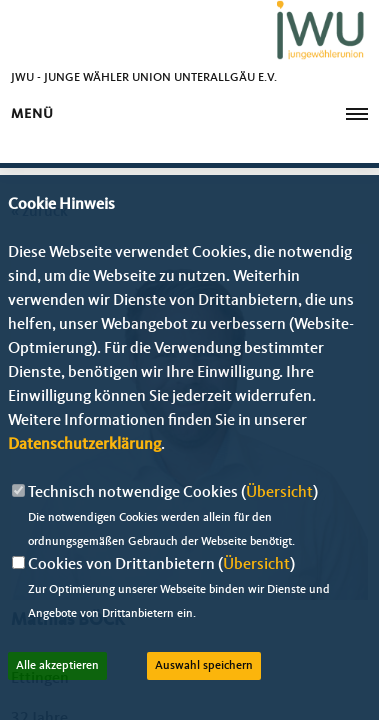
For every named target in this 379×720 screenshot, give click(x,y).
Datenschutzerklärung (84, 445)
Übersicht (279, 493)
